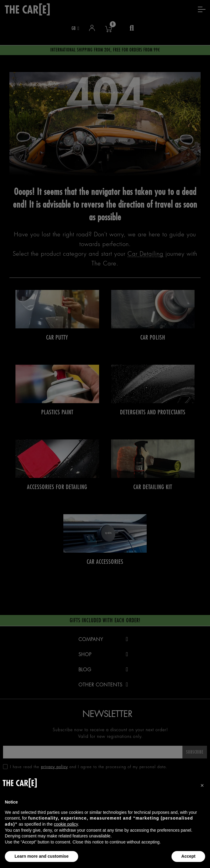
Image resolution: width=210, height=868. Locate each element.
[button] (202, 785)
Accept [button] (188, 856)
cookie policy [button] (66, 824)
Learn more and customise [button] (42, 856)
